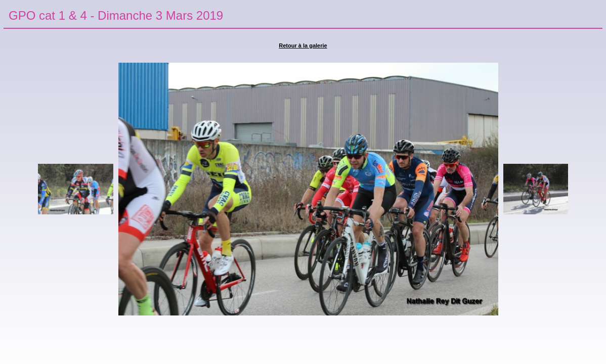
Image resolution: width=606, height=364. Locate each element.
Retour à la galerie (303, 45)
